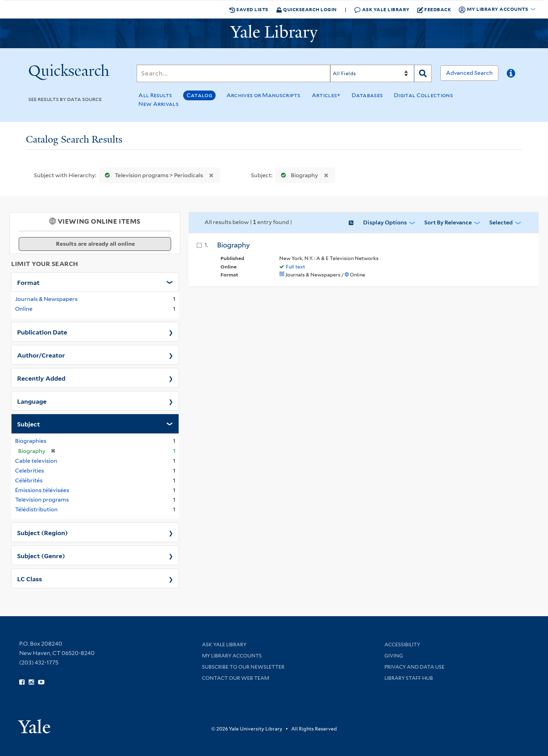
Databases (367, 95)
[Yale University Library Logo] (274, 34)
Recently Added (41, 378)
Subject (28, 424)
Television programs (42, 500)
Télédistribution (36, 509)
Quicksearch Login (307, 9)
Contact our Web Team (236, 678)
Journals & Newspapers (46, 299)
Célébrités (29, 480)
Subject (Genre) (41, 555)
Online (24, 309)
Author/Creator (41, 355)
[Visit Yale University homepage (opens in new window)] (34, 724)
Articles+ (326, 95)
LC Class (30, 578)
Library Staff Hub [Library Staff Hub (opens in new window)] (409, 678)
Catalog (199, 95)
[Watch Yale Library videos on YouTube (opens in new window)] (41, 682)
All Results (155, 95)
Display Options (385, 222)
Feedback (434, 9)
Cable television (36, 461)
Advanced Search (469, 73)
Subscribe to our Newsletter (243, 667)
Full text (295, 267)
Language (32, 401)
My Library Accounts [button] (494, 9)
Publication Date (42, 332)
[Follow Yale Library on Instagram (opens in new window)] (31, 682)
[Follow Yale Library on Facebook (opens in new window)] (22, 682)
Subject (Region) (42, 532)
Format (28, 282)
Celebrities (30, 471)
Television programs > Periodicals (152, 175)
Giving (394, 656)
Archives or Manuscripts (264, 95)
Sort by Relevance (448, 222)
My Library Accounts (232, 656)
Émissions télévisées (42, 490)
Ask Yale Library (382, 10)
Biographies (31, 441)
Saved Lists (249, 9)
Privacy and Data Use (414, 667)
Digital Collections (423, 95)
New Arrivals (158, 104)
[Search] (233, 73)
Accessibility (402, 645)
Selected (501, 222)
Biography (298, 175)
